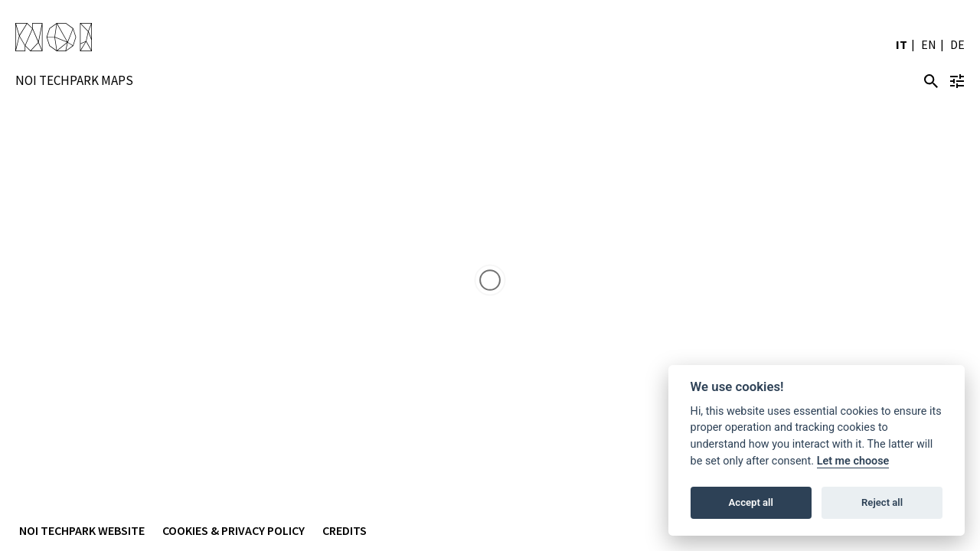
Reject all (882, 502)
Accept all (751, 502)
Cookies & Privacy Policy (234, 530)
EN (929, 44)
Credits (345, 530)
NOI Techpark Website (82, 530)
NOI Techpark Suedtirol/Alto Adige (54, 38)
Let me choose (853, 461)
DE (957, 44)
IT (902, 44)
